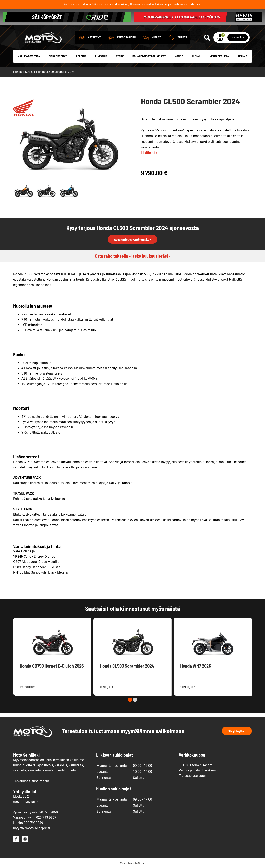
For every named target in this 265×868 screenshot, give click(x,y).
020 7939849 (33, 823)
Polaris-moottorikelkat (149, 56)
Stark (120, 56)
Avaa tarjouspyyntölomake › (132, 239)
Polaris (81, 56)
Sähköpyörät (58, 56)
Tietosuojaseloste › (193, 776)
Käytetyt (94, 37)
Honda (179, 56)
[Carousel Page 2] (135, 700)
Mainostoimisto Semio (133, 863)
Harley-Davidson (29, 56)
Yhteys (182, 37)
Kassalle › (238, 37)
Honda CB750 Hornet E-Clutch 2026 (52, 666)
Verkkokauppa (219, 56)
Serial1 (242, 56)
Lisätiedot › (149, 153)
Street (29, 72)
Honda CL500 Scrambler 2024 (55, 72)
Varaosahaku (126, 37)
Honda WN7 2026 (196, 666)
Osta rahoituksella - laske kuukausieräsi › (132, 256)
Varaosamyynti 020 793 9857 (35, 817)
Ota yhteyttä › (237, 731)
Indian (196, 56)
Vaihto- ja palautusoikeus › (198, 770)
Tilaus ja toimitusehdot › (197, 765)
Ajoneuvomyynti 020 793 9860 (35, 812)
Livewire (101, 56)
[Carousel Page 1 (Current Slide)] (130, 700)
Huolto (157, 37)
